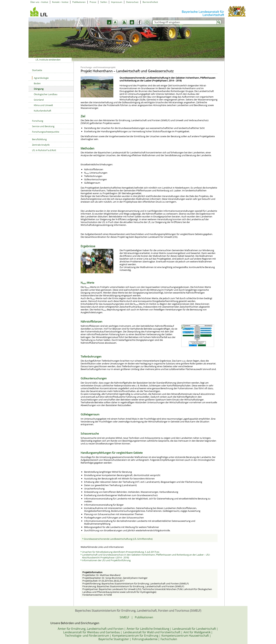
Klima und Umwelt (43, 105)
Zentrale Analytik (41, 145)
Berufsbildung (39, 139)
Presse (93, 2)
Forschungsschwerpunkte (46, 132)
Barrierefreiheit (150, 2)
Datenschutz (132, 2)
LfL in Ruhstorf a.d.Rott (44, 150)
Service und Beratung (43, 126)
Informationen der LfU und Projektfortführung (106, 560)
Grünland (39, 100)
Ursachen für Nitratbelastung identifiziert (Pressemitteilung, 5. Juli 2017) (121, 552)
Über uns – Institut (39, 2)
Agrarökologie (40, 78)
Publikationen (79, 2)
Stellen (104, 2)
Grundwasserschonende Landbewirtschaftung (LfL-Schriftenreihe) (118, 539)
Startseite (37, 70)
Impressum (117, 2)
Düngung (39, 89)
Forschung (38, 121)
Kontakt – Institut (60, 2)
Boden (37, 83)
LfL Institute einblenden (48, 60)
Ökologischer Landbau (46, 94)
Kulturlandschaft (43, 111)
